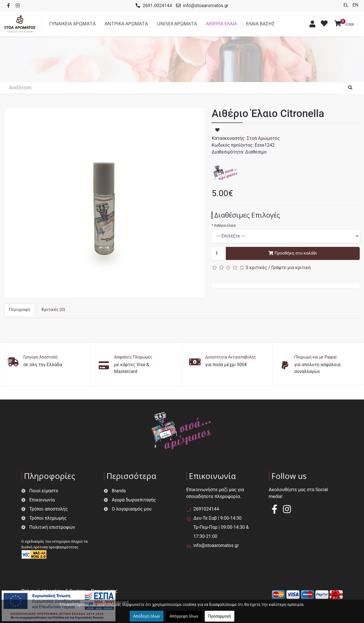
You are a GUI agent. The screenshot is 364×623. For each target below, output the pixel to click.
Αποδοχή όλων (147, 616)
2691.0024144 (157, 6)
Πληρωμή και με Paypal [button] (315, 357)
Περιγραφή (19, 310)
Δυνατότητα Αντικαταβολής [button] (230, 357)
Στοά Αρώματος (263, 138)
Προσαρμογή (220, 616)
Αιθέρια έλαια (225, 226)
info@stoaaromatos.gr (206, 6)
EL (347, 5)
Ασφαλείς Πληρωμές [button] (133, 357)
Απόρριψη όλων (184, 616)
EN (355, 5)
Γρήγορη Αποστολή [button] (40, 357)
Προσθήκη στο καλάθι (293, 253)
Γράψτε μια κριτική (291, 268)
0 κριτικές (256, 268)
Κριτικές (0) (53, 310)
